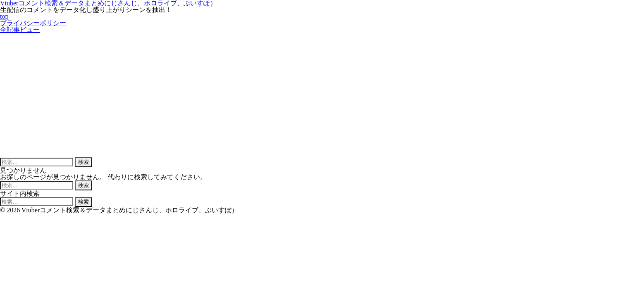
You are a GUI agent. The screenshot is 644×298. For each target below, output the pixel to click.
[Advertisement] (322, 95)
